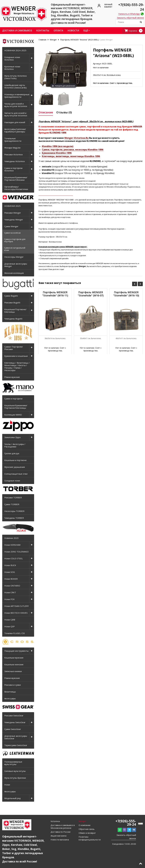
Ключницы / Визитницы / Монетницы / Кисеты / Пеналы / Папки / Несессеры (17, 366)
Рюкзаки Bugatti (12, 303)
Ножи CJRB (10, 620)
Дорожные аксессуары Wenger (16, 265)
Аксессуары (10, 698)
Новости (73, 31)
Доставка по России (61, 832)
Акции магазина (58, 836)
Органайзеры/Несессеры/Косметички (16, 188)
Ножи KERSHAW (12, 545)
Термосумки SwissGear (16, 745)
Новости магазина (60, 840)
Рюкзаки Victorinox (14, 154)
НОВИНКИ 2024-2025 (15, 50)
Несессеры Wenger (14, 257)
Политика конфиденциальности (90, 838)
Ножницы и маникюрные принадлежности (17, 96)
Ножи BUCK (10, 565)
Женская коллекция (14, 273)
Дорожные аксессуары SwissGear (16, 737)
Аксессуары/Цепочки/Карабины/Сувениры (15, 130)
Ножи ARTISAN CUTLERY (17, 606)
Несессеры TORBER (14, 511)
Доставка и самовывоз (17, 31)
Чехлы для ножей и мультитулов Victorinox (16, 105)
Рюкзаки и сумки (13, 685)
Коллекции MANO (13, 415)
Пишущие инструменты (16, 651)
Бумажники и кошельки (16, 356)
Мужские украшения (15, 467)
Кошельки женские (14, 664)
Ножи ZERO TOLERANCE (16, 552)
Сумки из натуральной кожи (15, 249)
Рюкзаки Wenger (13, 213)
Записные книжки (13, 671)
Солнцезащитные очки (16, 474)
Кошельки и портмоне (15, 460)
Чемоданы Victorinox (15, 161)
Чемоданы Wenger (14, 220)
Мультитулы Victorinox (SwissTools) (16, 77)
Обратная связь (87, 829)
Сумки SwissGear (13, 729)
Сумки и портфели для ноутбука (15, 240)
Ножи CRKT (10, 592)
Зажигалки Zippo (12, 437)
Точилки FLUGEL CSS (15, 633)
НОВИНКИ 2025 (12, 206)
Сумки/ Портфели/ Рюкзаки (14, 348)
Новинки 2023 (11, 538)
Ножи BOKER (11, 579)
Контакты (43, 31)
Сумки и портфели (13, 399)
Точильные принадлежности (13, 140)
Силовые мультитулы (15, 771)
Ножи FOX (9, 599)
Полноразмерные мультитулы (13, 763)
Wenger (53, 40)
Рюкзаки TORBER (13, 497)
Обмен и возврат (87, 833)
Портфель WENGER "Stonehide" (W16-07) (91, 294)
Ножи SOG (10, 572)
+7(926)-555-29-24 (126, 823)
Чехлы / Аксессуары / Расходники (15, 445)
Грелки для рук (12, 453)
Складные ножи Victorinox (12, 58)
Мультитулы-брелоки (15, 778)
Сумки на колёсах (12, 233)
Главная (43, 40)
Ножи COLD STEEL (14, 558)
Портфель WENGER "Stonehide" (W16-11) (55, 294)
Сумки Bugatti (11, 296)
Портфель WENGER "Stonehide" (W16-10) (126, 294)
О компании (84, 825)
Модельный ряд (12, 798)
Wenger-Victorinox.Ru (76, 138)
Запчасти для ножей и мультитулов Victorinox (16, 114)
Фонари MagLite (12, 148)
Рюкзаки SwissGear (14, 715)
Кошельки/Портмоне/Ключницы (15, 311)
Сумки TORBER (12, 504)
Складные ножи (12, 481)
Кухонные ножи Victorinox (12, 68)
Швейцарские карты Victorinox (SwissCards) (15, 86)
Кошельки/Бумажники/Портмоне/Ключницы (16, 407)
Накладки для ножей (15, 122)
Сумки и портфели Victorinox (13, 169)
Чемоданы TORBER (14, 518)
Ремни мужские (12, 377)
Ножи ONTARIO (12, 586)
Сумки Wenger (11, 226)
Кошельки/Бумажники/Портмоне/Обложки (16, 179)
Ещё (87, 31)
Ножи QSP (9, 626)
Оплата (58, 31)
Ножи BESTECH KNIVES (16, 613)
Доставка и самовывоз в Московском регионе (63, 827)
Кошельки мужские (14, 658)
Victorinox (55, 821)
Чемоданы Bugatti (13, 319)
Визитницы (10, 692)
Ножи (7, 785)
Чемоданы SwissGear (15, 722)
